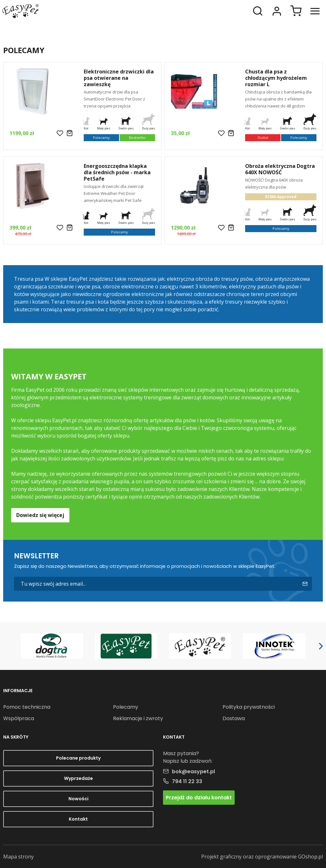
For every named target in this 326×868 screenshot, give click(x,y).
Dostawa (234, 718)
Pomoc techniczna (27, 707)
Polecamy (126, 707)
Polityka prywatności (249, 707)
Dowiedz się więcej (40, 515)
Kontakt (78, 819)
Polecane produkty (78, 758)
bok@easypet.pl (193, 772)
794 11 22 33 (187, 781)
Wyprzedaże (78, 778)
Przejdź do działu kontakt (199, 798)
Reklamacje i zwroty (138, 718)
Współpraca (19, 718)
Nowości (78, 799)
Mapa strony (18, 857)
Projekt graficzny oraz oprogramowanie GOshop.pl (262, 857)
